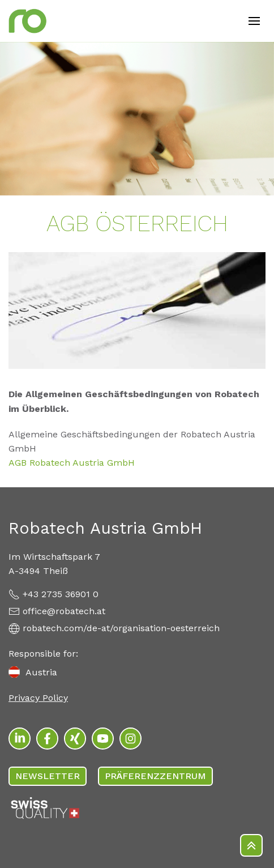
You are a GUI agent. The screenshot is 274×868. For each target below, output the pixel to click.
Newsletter (48, 776)
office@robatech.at (64, 611)
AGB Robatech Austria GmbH (72, 463)
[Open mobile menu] (254, 21)
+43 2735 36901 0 (61, 594)
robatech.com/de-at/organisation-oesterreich (121, 628)
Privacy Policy (38, 698)
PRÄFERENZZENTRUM (155, 776)
